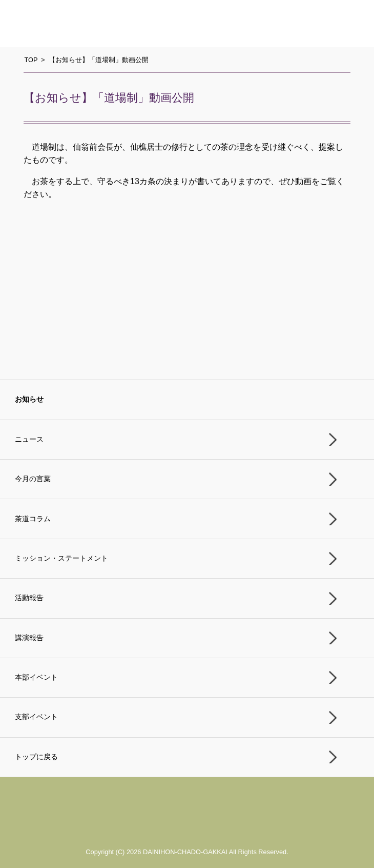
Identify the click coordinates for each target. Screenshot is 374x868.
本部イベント (36, 677)
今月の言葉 (33, 479)
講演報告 (29, 638)
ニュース (29, 439)
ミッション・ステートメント (61, 558)
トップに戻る (36, 757)
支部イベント (36, 717)
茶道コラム (33, 519)
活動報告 (29, 598)
